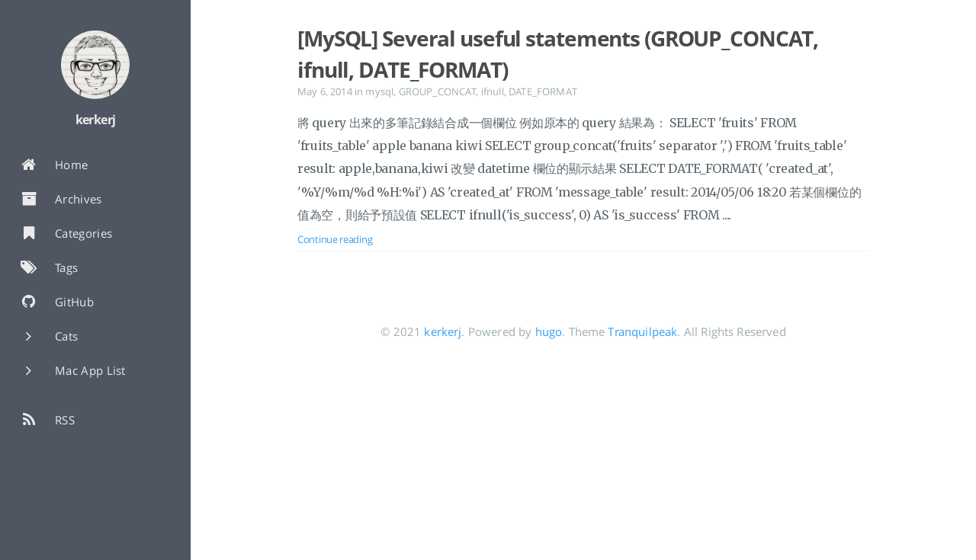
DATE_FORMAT (543, 91)
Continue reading (335, 239)
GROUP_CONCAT (438, 91)
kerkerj (443, 331)
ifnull (493, 91)
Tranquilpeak (642, 331)
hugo (549, 331)
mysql (379, 91)
